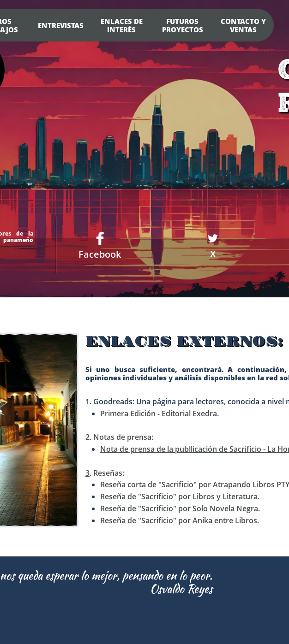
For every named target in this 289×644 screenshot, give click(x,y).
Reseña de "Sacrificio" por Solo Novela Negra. (180, 508)
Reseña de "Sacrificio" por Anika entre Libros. (180, 520)
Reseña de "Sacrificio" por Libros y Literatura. (180, 496)
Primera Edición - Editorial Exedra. (160, 414)
